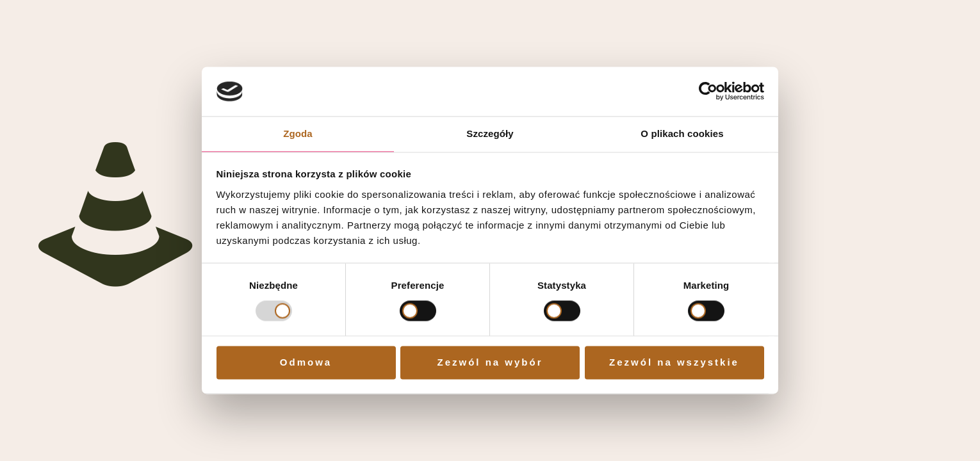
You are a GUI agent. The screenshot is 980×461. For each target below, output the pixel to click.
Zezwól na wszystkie (674, 362)
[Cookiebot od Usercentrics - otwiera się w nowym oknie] (708, 92)
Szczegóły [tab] (490, 133)
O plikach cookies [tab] (682, 133)
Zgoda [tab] (298, 133)
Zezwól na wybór (490, 362)
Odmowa (306, 362)
